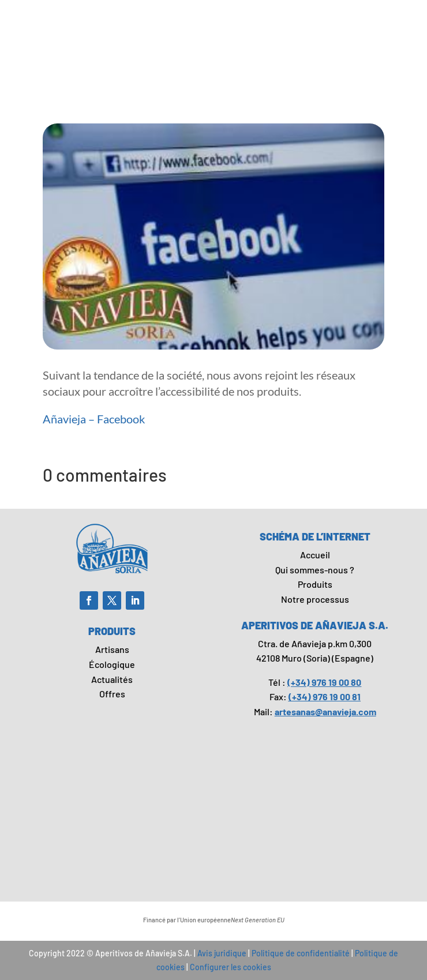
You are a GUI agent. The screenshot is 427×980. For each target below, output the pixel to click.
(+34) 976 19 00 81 (325, 696)
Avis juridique (222, 953)
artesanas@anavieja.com (325, 711)
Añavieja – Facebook (94, 419)
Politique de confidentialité (301, 953)
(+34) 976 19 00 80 (324, 682)
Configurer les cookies (231, 967)
